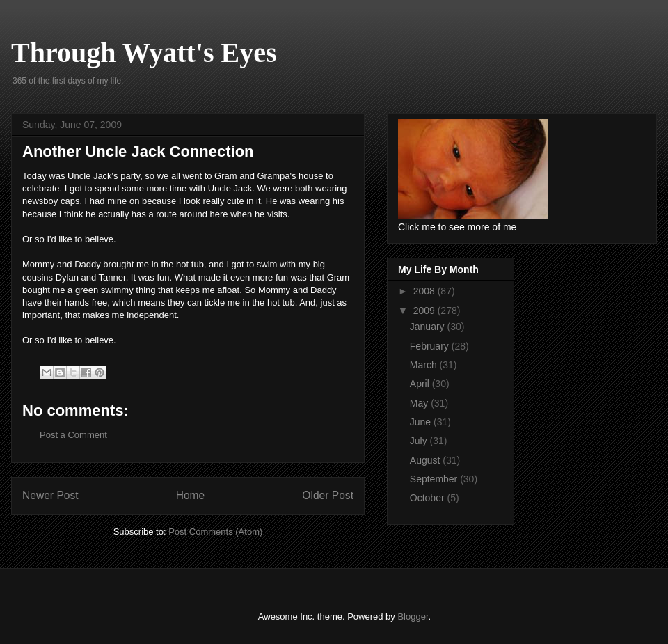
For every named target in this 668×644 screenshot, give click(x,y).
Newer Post (50, 495)
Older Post (328, 495)
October (429, 498)
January (429, 327)
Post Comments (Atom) (215, 532)
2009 (426, 311)
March (425, 365)
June (422, 422)
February (431, 346)
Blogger (413, 616)
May (420, 403)
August (426, 460)
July (420, 441)
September (435, 479)
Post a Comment (73, 435)
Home (191, 495)
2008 (426, 291)
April (421, 384)
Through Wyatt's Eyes (144, 53)
